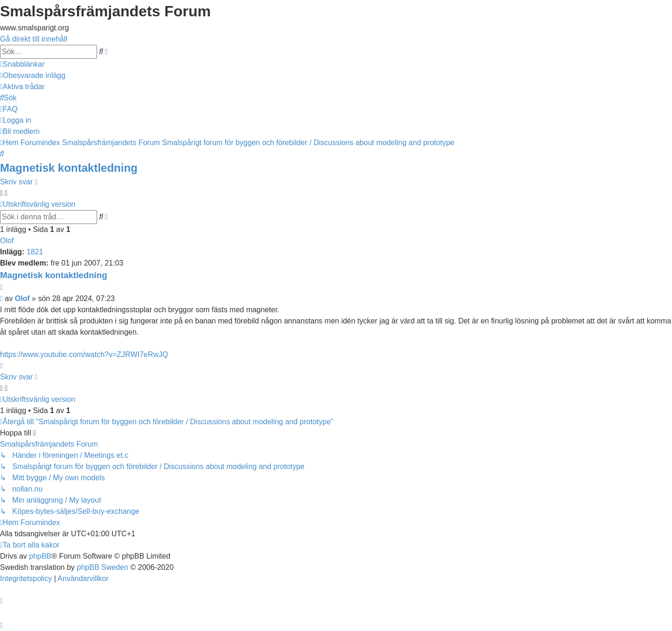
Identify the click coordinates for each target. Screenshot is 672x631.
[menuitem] (33, 75)
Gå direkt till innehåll (34, 39)
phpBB (40, 556)
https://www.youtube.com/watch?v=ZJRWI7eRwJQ (84, 354)
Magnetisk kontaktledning (69, 168)
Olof (7, 241)
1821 (35, 252)
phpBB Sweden (103, 567)
